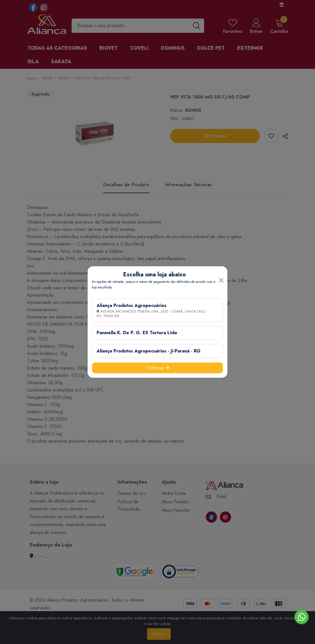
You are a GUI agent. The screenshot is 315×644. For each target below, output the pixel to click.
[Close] (221, 280)
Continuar (158, 368)
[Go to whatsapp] (302, 617)
